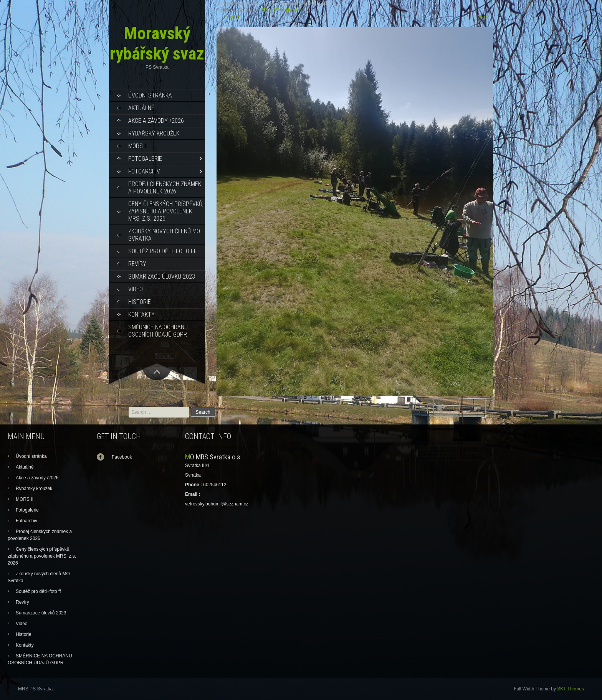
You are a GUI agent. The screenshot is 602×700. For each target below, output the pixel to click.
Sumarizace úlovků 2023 (162, 277)
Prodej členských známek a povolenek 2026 (165, 188)
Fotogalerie (145, 159)
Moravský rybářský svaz (157, 43)
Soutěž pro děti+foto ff (163, 251)
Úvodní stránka (150, 95)
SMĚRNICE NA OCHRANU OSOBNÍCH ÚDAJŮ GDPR (158, 331)
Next (485, 17)
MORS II (137, 146)
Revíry (137, 264)
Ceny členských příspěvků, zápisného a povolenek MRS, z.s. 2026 (166, 211)
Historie (140, 302)
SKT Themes (571, 689)
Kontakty (141, 315)
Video (136, 289)
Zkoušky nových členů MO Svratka (164, 235)
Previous (228, 17)
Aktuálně (141, 108)
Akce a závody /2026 (156, 121)
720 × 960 (270, 10)
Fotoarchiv (144, 171)
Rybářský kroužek (154, 133)
